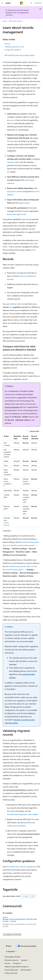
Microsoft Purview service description (20, 55)
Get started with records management (21, 867)
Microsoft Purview (15, 21)
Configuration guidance (13, 50)
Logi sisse (38, 3)
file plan (10, 141)
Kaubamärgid (25, 970)
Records (7, 44)
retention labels (13, 162)
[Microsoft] (22, 3)
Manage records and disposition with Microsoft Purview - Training (20, 920)
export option (24, 203)
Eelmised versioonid (11, 960)
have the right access (18, 214)
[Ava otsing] (31, 3)
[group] (21, 481)
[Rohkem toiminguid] (38, 21)
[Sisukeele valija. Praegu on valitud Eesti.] (9, 946)
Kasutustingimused (11, 970)
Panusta (7, 963)
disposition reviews (15, 191)
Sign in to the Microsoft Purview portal (18, 545)
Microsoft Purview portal (29, 542)
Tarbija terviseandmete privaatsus (16, 967)
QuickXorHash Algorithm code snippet (22, 814)
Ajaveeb (24, 960)
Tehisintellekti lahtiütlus (13, 957)
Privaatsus (17, 963)
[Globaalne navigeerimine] (2, 3)
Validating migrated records (14, 47)
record (13, 120)
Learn (5, 21)
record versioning (12, 407)
